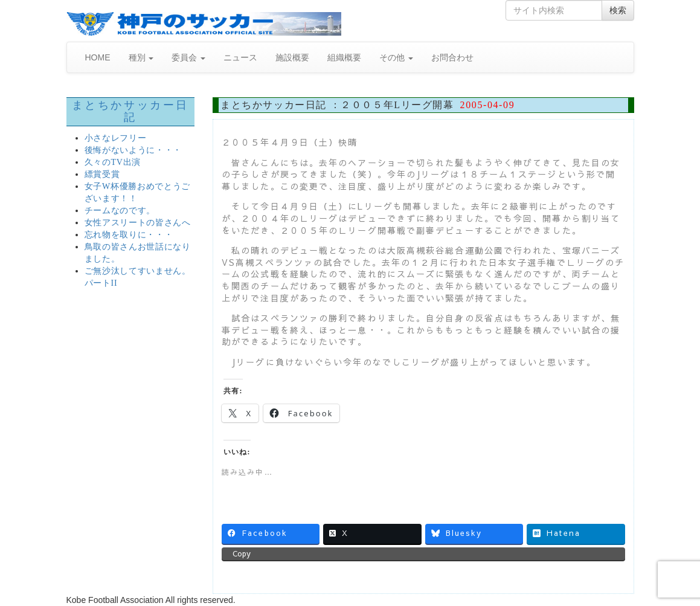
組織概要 (344, 57)
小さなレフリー (116, 138)
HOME (98, 57)
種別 (141, 57)
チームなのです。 (120, 211)
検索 (618, 10)
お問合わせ (452, 57)
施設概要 (292, 57)
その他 (396, 57)
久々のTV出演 (113, 162)
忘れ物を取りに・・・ (129, 235)
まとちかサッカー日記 (130, 111)
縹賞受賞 (102, 174)
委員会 (188, 57)
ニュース (240, 57)
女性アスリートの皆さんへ (138, 223)
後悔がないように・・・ (133, 150)
